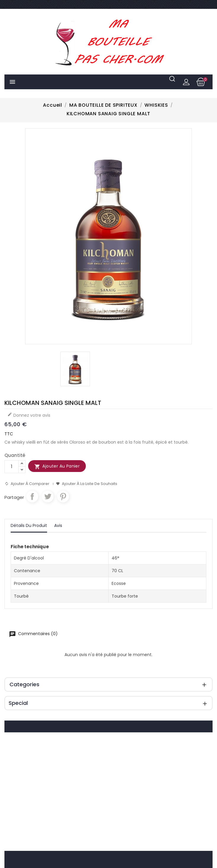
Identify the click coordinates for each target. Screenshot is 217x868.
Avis (58, 525)
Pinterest (63, 497)
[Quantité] (12, 467)
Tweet (48, 497)
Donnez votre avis (29, 415)
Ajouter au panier (57, 466)
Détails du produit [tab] (29, 525)
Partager (32, 497)
